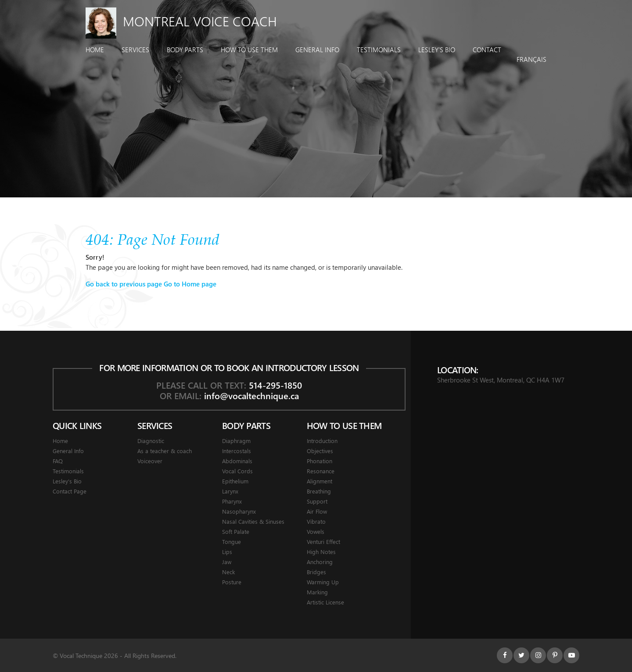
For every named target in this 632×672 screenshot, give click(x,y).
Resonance (321, 471)
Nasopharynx (239, 511)
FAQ (58, 461)
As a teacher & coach (165, 451)
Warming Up (323, 582)
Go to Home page (190, 284)
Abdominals (237, 461)
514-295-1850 (275, 385)
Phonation (320, 461)
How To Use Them (249, 50)
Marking (317, 592)
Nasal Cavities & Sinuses (253, 521)
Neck (228, 572)
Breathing (319, 491)
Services (135, 50)
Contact (487, 50)
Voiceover (150, 461)
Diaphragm (236, 441)
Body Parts (185, 50)
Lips (227, 552)
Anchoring (320, 562)
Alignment (320, 481)
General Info (317, 50)
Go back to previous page (124, 284)
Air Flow (317, 511)
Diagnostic (151, 441)
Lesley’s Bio (437, 50)
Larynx (230, 491)
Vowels (316, 531)
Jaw (227, 562)
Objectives (320, 451)
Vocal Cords (237, 471)
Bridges (316, 572)
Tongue (232, 542)
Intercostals (237, 451)
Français (531, 59)
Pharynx (232, 501)
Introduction (322, 441)
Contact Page (70, 491)
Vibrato (316, 521)
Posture (232, 582)
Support (317, 501)
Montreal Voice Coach (181, 21)
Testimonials (379, 50)
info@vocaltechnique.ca (251, 395)
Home (95, 50)
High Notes (321, 552)
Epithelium (235, 481)
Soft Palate (236, 531)
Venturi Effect (323, 542)
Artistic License (325, 602)
